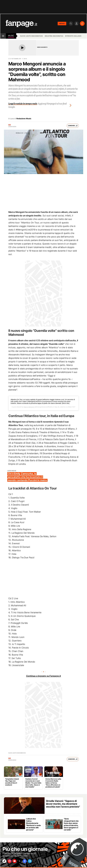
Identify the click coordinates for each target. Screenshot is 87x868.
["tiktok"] (5, 862)
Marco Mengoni (29, 407)
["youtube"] (17, 862)
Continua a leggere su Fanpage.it (44, 676)
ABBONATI (62, 24)
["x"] (23, 862)
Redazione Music (24, 119)
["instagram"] (11, 862)
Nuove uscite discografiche (31, 36)
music (11, 36)
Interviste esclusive (73, 36)
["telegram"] (36, 862)
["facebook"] (30, 862)
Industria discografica (54, 36)
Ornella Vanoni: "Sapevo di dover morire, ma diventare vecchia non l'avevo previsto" (63, 804)
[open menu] (3, 36)
